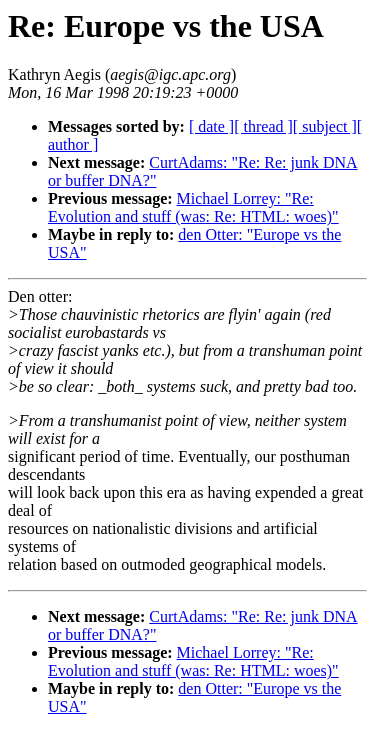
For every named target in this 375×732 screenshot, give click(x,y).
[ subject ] (325, 126)
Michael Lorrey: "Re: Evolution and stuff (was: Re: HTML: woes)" (193, 207)
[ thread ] (263, 126)
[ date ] (211, 126)
